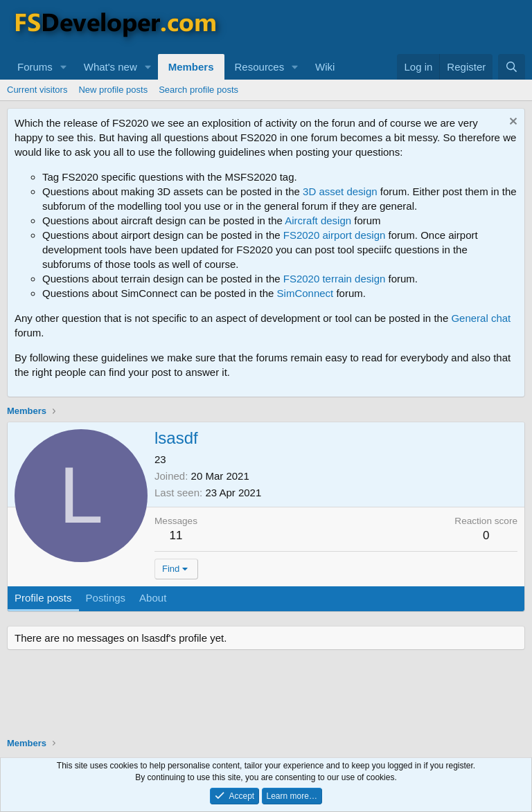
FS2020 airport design (335, 235)
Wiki (325, 67)
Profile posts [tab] (43, 598)
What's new (110, 67)
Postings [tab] (106, 598)
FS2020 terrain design (335, 279)
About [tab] (153, 598)
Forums (35, 67)
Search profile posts (198, 90)
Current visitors (37, 90)
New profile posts (113, 90)
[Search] (512, 67)
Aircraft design (318, 220)
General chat (481, 318)
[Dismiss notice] (512, 123)
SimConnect (305, 293)
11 (176, 535)
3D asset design (340, 191)
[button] (64, 67)
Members (191, 67)
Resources (260, 67)
